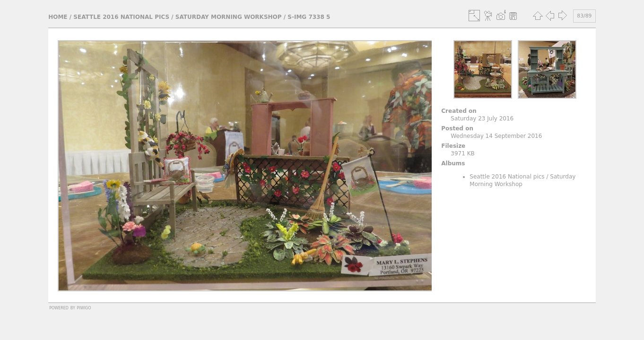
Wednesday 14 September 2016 (496, 136)
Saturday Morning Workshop (229, 17)
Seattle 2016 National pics (121, 17)
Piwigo (84, 307)
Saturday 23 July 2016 (482, 119)
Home (58, 17)
